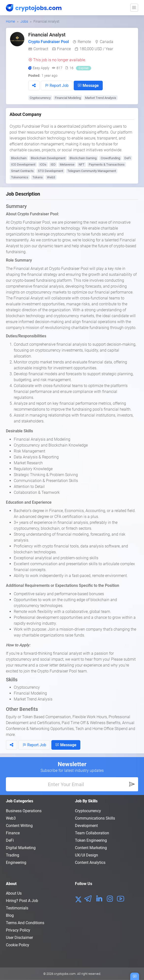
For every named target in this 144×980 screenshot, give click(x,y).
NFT (82, 164)
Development (86, 826)
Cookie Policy (18, 945)
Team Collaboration (92, 833)
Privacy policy (18, 930)
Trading (13, 855)
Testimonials (17, 908)
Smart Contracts (22, 171)
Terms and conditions (25, 923)
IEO (53, 164)
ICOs (43, 164)
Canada (107, 42)
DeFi (128, 158)
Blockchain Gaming (83, 158)
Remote (84, 42)
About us (14, 893)
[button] (34, 86)
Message (88, 85)
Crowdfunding (110, 158)
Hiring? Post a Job (22, 901)
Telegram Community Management (92, 171)
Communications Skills (95, 818)
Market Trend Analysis (101, 98)
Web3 (51, 177)
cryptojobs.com (65, 974)
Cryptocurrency (40, 98)
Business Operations (24, 811)
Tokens (38, 177)
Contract (41, 49)
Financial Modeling (68, 98)
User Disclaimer (19, 938)
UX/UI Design (86, 855)
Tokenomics (20, 177)
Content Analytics (90, 863)
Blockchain (19, 158)
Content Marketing (91, 848)
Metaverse (67, 164)
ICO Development (23, 164)
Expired (84, 68)
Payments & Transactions (107, 164)
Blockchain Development (48, 158)
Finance (64, 49)
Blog (10, 915)
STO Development (50, 171)
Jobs (24, 21)
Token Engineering (91, 840)
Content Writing (19, 826)
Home (10, 21)
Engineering (16, 863)
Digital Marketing (21, 848)
